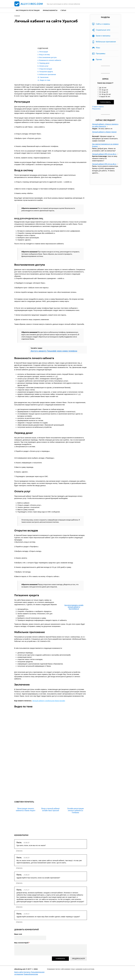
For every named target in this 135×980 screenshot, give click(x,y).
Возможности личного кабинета (50, 60)
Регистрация (44, 52)
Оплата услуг (44, 66)
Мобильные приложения (106, 42)
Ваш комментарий (22, 943)
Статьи (63, 10)
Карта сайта (19, 972)
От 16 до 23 (104, 90)
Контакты (27, 972)
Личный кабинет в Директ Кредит (104, 132)
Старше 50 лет (105, 96)
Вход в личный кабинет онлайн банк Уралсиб (51, 810)
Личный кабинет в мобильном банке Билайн (49, 701)
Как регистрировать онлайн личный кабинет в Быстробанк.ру (74, 607)
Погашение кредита (46, 72)
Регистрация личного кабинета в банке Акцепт (26, 810)
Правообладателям (31, 974)
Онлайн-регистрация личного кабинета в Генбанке (75, 811)
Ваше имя (18, 934)
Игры (98, 48)
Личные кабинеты (50, 10)
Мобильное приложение (48, 74)
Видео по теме (45, 80)
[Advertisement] (48, 36)
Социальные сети (103, 30)
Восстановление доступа (48, 57)
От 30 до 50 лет (105, 94)
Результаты (96, 109)
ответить (19, 851)
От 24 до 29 (104, 92)
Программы (101, 54)
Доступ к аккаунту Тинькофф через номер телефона (54, 351)
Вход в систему (45, 55)
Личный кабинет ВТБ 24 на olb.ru (104, 154)
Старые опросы (98, 107)
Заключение (44, 77)
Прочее (99, 59)
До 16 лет (103, 88)
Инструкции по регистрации (28, 10)
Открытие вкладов (46, 69)
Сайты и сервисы (103, 24)
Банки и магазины (103, 36)
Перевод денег (44, 63)
